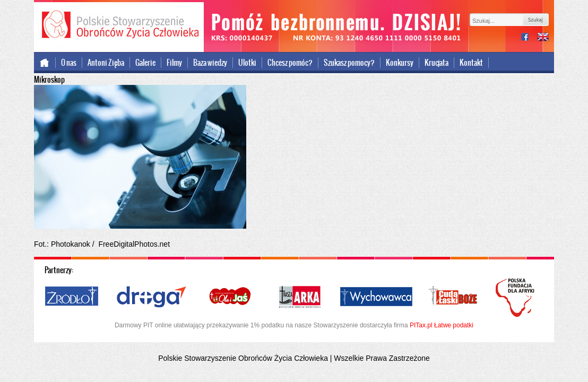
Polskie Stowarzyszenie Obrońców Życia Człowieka (119, 25)
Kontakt (471, 63)
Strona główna (45, 63)
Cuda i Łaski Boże (453, 297)
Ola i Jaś (231, 297)
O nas (69, 63)
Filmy (174, 63)
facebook (529, 38)
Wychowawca (376, 297)
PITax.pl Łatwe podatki (442, 325)
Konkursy (400, 63)
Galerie (145, 63)
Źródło (72, 297)
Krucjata (436, 63)
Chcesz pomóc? (290, 63)
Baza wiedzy (210, 63)
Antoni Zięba (106, 63)
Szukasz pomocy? (349, 63)
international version (543, 38)
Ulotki (247, 63)
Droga (152, 297)
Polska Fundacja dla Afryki (516, 298)
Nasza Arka (299, 297)
